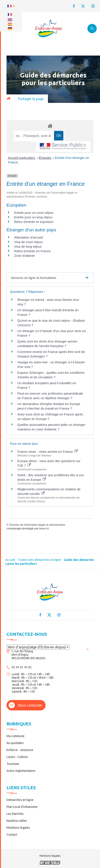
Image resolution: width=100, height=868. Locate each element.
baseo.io (44, 529)
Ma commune (16, 736)
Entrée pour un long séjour (33, 217)
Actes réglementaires (21, 771)
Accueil (10, 560)
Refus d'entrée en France (32, 251)
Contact (12, 835)
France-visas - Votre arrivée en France (48, 452)
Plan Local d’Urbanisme (22, 807)
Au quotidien (15, 743)
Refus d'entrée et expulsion (34, 222)
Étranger (46, 158)
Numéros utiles (17, 821)
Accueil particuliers (22, 158)
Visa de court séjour (28, 242)
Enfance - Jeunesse (20, 750)
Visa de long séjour (28, 246)
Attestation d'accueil (29, 237)
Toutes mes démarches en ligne (39, 560)
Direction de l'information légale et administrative (37, 525)
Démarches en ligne (20, 800)
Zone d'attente (24, 256)
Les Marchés (15, 814)
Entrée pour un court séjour (34, 213)
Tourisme (13, 764)
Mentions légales (18, 828)
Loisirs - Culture (17, 757)
